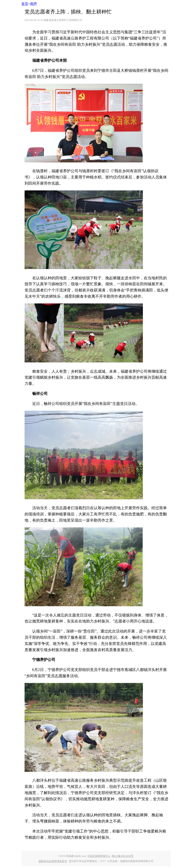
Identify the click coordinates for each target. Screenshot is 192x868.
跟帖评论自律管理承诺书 (53, 861)
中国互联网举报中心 (99, 856)
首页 (25, 4)
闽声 (34, 4)
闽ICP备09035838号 (123, 856)
